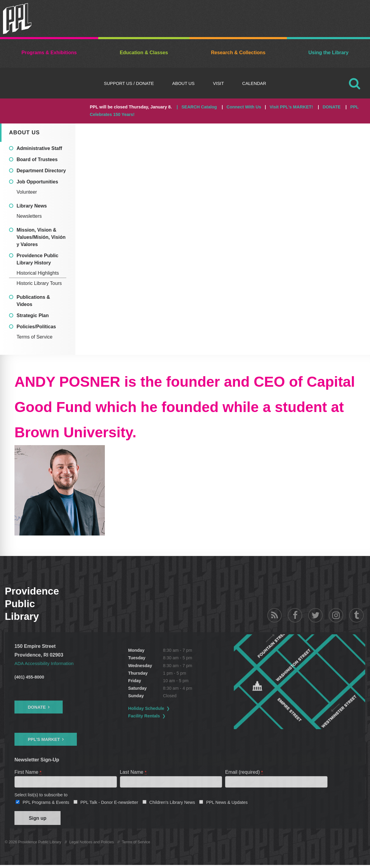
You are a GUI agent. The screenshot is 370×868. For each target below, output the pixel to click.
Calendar (254, 83)
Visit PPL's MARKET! (291, 107)
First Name (28, 772)
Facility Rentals (159, 716)
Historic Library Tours (39, 283)
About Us (183, 83)
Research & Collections (238, 52)
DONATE (332, 107)
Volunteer (27, 192)
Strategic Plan (33, 315)
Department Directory (41, 171)
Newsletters (29, 216)
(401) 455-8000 (29, 677)
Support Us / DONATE (129, 83)
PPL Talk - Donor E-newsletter (109, 804)
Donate (37, 707)
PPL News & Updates (227, 804)
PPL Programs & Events (46, 804)
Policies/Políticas (36, 327)
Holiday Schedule (161, 708)
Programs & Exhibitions (49, 52)
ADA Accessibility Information (46, 663)
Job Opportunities (37, 182)
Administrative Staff (39, 148)
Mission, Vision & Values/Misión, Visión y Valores (41, 237)
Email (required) (244, 772)
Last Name (133, 772)
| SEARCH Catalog (197, 107)
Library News (32, 206)
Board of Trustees (37, 159)
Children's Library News (172, 804)
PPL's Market (44, 739)
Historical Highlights (38, 273)
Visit (218, 83)
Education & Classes (144, 52)
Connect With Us (244, 107)
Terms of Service (34, 337)
